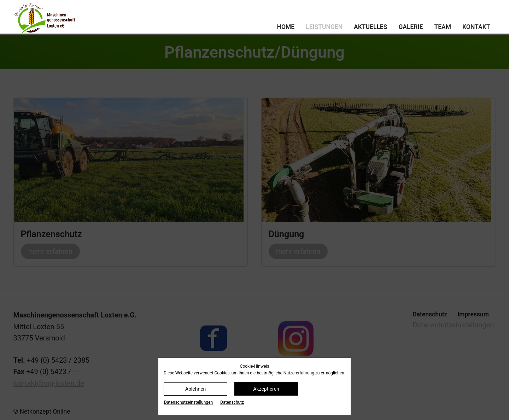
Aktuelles (370, 27)
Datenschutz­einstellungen (188, 402)
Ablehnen (195, 389)
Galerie (411, 27)
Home (286, 27)
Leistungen (324, 27)
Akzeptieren (266, 389)
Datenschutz (232, 402)
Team (443, 27)
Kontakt (476, 27)
